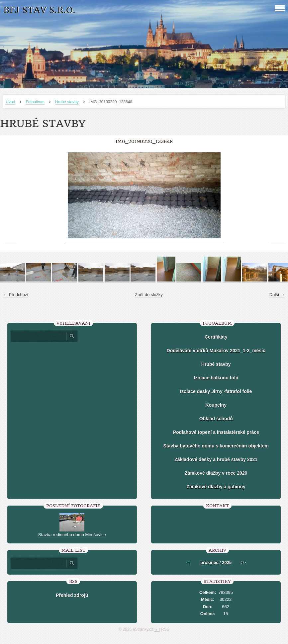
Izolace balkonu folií (216, 378)
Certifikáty (216, 337)
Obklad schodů (216, 419)
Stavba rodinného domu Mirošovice (72, 535)
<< (189, 563)
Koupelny (216, 405)
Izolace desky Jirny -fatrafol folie (216, 391)
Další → (277, 295)
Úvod (10, 102)
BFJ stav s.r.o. (39, 10)
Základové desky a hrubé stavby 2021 (216, 459)
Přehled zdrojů (72, 595)
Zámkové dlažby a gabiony (216, 487)
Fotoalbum (35, 102)
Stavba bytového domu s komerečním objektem (216, 446)
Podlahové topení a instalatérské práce (216, 432)
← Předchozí (16, 295)
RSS (165, 629)
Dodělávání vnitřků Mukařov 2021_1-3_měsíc (216, 351)
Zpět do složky (149, 295)
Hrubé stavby (67, 102)
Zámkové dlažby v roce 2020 (216, 473)
